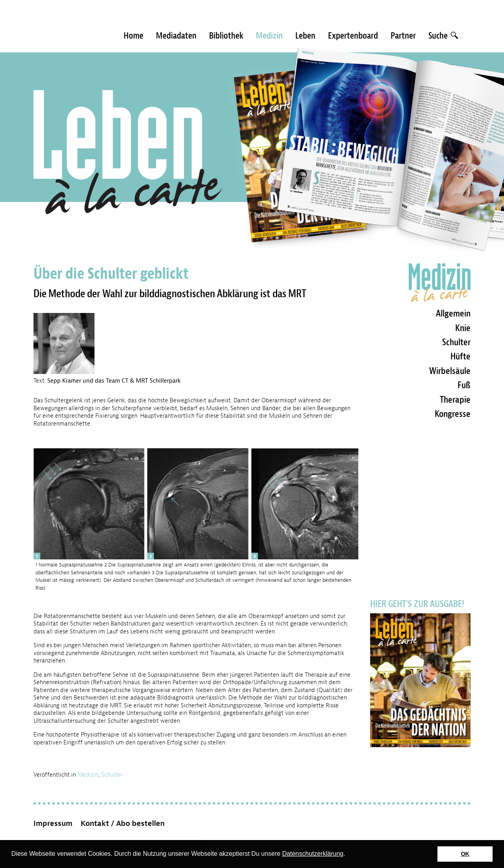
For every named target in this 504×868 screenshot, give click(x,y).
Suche (443, 36)
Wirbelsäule (450, 371)
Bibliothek (226, 36)
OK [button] (465, 854)
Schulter (112, 775)
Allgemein (453, 313)
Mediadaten (176, 36)
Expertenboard (353, 36)
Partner (403, 36)
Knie (463, 328)
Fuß (464, 385)
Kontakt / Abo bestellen (123, 824)
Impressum (53, 824)
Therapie (455, 400)
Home (133, 36)
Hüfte (460, 356)
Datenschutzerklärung (313, 854)
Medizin (269, 36)
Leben (305, 36)
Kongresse (453, 414)
